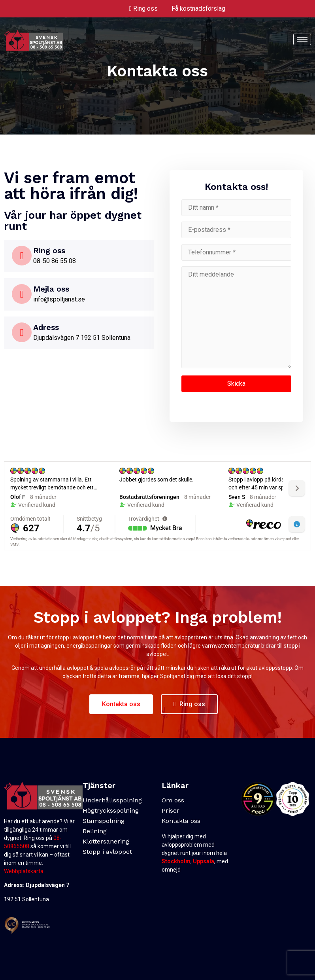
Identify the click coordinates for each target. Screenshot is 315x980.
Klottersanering (106, 841)
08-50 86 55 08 (55, 261)
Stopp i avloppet (107, 852)
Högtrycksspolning (111, 810)
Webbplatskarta (24, 871)
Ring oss (145, 9)
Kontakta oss (181, 821)
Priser (171, 810)
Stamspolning (104, 821)
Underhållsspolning (112, 800)
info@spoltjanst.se (59, 299)
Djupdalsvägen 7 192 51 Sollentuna (82, 338)
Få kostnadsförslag (198, 9)
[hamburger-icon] (302, 39)
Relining (95, 831)
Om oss (173, 800)
